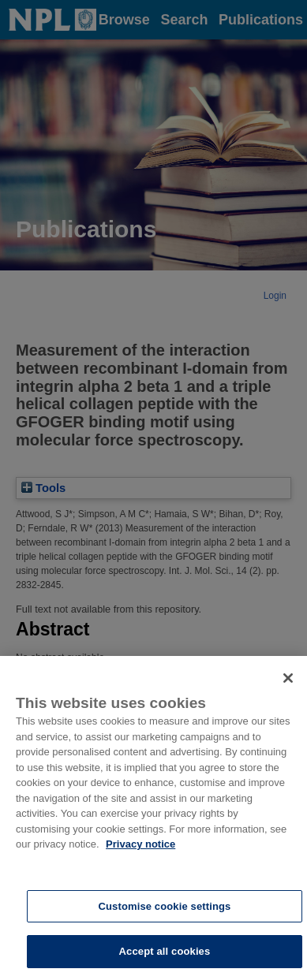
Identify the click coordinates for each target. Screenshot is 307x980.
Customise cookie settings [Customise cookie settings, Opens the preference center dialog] (164, 914)
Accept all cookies (165, 960)
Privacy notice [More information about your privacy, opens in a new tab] (140, 853)
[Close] (288, 687)
